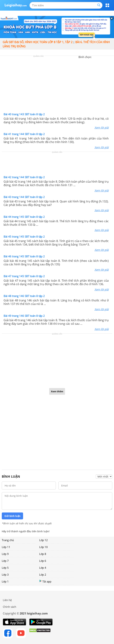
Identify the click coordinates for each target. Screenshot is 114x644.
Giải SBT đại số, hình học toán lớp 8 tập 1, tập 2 (38, 42)
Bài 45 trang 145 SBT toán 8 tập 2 (24, 237)
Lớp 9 (5, 554)
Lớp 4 (43, 568)
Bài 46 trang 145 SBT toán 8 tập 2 (24, 256)
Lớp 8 (43, 554)
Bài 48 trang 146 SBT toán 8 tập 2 (24, 296)
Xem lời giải (102, 127)
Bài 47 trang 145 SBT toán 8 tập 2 (24, 276)
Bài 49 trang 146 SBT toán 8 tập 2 (24, 316)
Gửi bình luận (12, 516)
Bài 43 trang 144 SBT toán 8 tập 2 (24, 197)
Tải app (45, 581)
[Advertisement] (57, 85)
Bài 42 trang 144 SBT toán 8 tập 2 (24, 177)
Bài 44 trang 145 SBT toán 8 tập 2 (24, 217)
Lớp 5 (5, 568)
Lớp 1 (5, 581)
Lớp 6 (43, 561)
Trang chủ (8, 540)
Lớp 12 (44, 540)
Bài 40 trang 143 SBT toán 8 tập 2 (24, 114)
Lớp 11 (6, 547)
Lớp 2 (43, 575)
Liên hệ (7, 600)
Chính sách (9, 607)
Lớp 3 (5, 575)
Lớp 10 (44, 547)
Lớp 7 (5, 561)
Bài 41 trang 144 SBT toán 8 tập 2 (24, 134)
